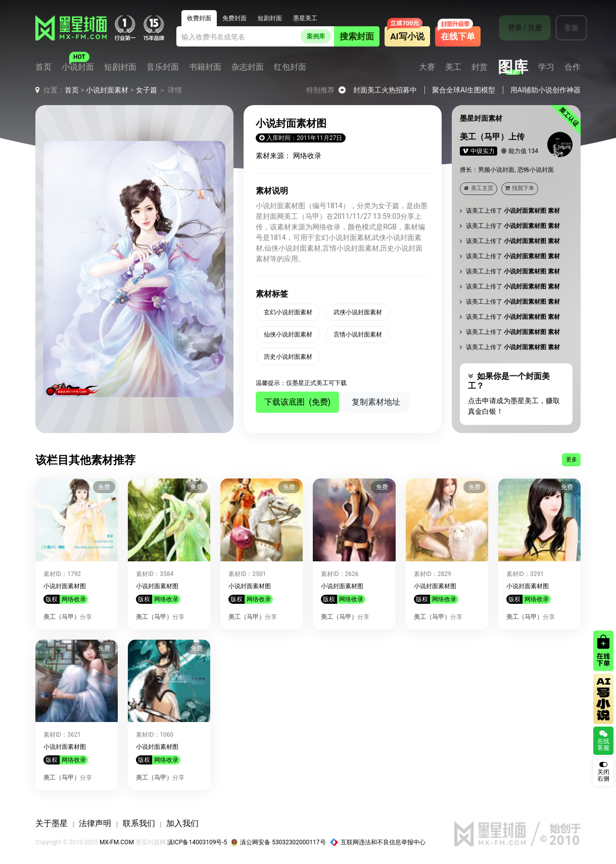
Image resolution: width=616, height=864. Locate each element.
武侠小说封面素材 (358, 312)
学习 (546, 67)
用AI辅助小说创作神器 (546, 90)
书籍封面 (205, 67)
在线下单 (458, 36)
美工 (453, 67)
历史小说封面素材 (288, 357)
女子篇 (147, 90)
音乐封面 (163, 67)
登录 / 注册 (518, 28)
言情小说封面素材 (358, 334)
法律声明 (95, 823)
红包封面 (290, 67)
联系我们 (139, 823)
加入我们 (182, 823)
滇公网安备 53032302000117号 (278, 842)
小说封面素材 (107, 90)
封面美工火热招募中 (385, 90)
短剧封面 (120, 67)
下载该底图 (297, 402)
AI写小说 (407, 36)
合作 (573, 67)
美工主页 (479, 188)
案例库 (316, 36)
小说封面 (78, 67)
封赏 (480, 67)
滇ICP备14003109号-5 (197, 842)
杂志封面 (248, 67)
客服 (565, 28)
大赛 (427, 67)
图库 (513, 67)
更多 (572, 460)
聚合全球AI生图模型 (464, 90)
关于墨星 (52, 823)
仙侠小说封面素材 (288, 334)
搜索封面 (357, 36)
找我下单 (519, 188)
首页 (43, 67)
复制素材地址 (376, 402)
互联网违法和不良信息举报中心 (378, 842)
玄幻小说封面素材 (288, 312)
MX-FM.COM (117, 842)
